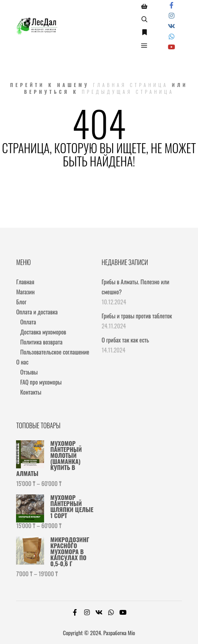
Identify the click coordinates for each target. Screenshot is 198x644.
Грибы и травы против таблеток (137, 316)
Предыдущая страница (128, 92)
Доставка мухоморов (43, 332)
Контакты (31, 392)
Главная (25, 281)
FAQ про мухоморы (41, 382)
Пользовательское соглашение (55, 352)
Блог (21, 302)
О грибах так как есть (125, 340)
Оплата (28, 322)
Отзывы (29, 372)
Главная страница (131, 85)
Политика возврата (41, 342)
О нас (22, 362)
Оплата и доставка (37, 312)
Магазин (25, 292)
